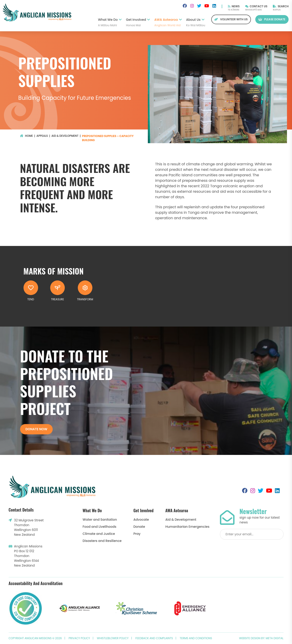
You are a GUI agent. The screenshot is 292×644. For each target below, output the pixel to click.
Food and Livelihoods (99, 527)
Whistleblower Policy (113, 638)
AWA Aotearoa (168, 22)
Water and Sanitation (100, 520)
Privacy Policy (79, 638)
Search (281, 6)
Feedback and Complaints (154, 638)
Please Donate (272, 19)
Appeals (42, 136)
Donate (139, 527)
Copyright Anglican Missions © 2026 (35, 638)
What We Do (110, 22)
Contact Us (256, 6)
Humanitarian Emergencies (187, 527)
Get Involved (138, 22)
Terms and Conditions (196, 638)
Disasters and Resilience (102, 541)
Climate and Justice (99, 534)
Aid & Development (66, 136)
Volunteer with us (231, 19)
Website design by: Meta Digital (261, 638)
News (234, 6)
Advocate (141, 520)
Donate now (36, 429)
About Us (195, 22)
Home (27, 136)
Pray (137, 534)
